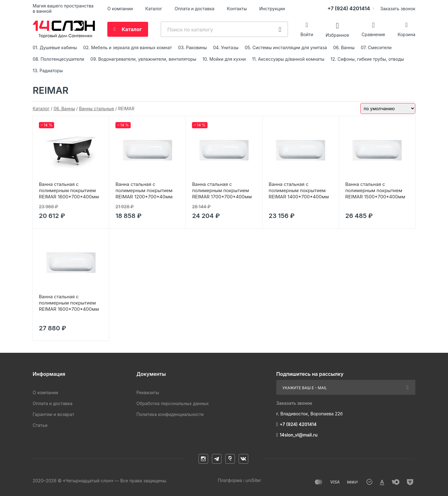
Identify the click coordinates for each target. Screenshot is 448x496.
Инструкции (272, 9)
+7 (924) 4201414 (349, 8)
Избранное (337, 35)
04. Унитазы (226, 47)
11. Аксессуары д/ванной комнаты (288, 59)
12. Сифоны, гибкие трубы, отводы (367, 59)
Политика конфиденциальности (170, 414)
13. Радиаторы (48, 71)
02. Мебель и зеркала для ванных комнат (127, 47)
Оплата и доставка (194, 9)
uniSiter (253, 480)
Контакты (237, 9)
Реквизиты (148, 392)
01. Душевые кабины (55, 47)
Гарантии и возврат (53, 414)
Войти (307, 34)
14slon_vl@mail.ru (299, 435)
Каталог (154, 9)
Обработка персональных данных (173, 403)
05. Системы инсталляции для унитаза (286, 47)
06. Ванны (344, 47)
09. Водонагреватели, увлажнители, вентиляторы (143, 59)
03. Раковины (193, 47)
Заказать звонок (398, 9)
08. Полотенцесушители (58, 59)
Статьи (40, 425)
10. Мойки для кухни (224, 59)
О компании (120, 9)
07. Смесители (376, 47)
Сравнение (373, 34)
